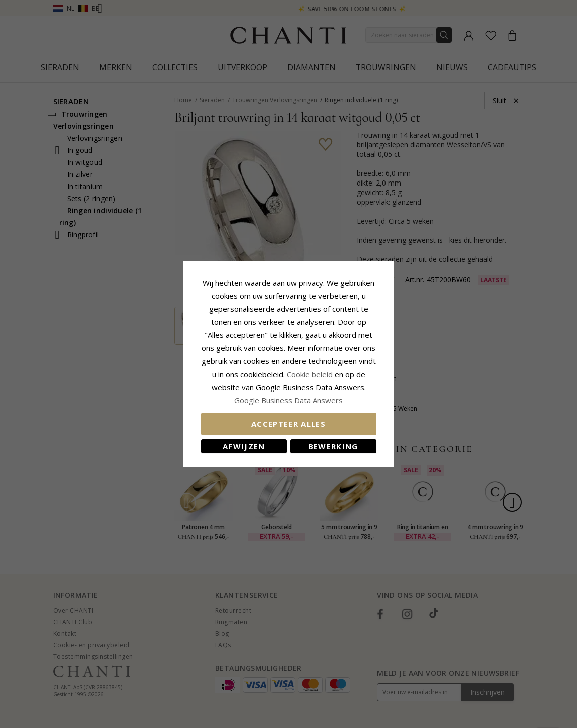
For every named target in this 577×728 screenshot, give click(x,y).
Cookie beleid (311, 374)
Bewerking (333, 446)
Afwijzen (244, 446)
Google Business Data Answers (288, 400)
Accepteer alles (288, 424)
